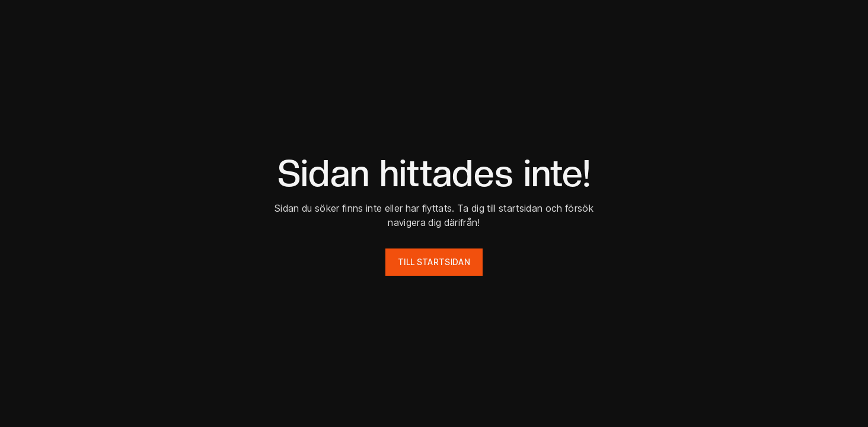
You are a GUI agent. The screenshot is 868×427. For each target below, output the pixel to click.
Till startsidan (434, 262)
